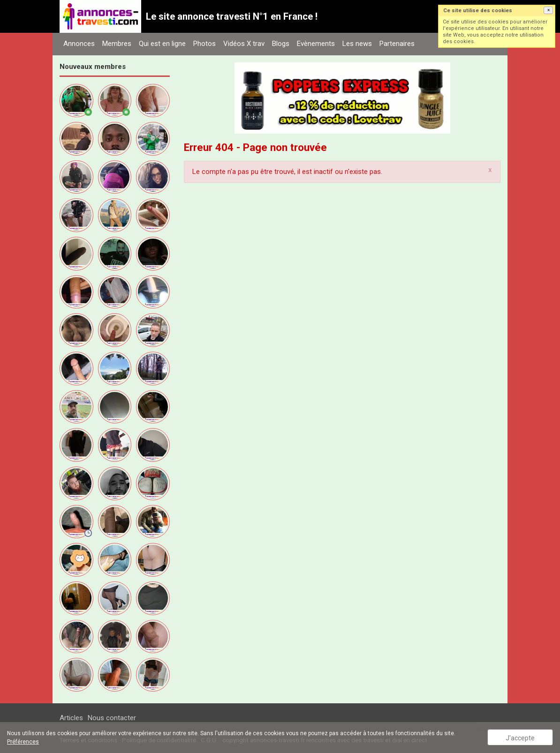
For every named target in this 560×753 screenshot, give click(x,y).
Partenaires (397, 44)
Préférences (23, 742)
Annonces (79, 44)
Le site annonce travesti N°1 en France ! (232, 16)
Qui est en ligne (162, 44)
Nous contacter (112, 718)
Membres (117, 44)
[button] (548, 10)
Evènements (316, 44)
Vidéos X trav (244, 44)
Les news (357, 44)
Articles (71, 718)
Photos (204, 44)
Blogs (281, 44)
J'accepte (520, 738)
